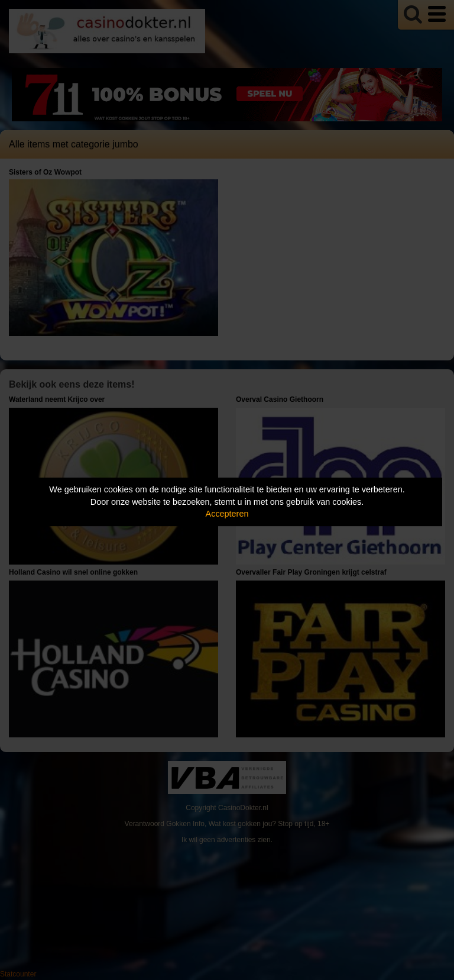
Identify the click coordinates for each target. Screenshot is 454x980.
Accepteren (227, 514)
